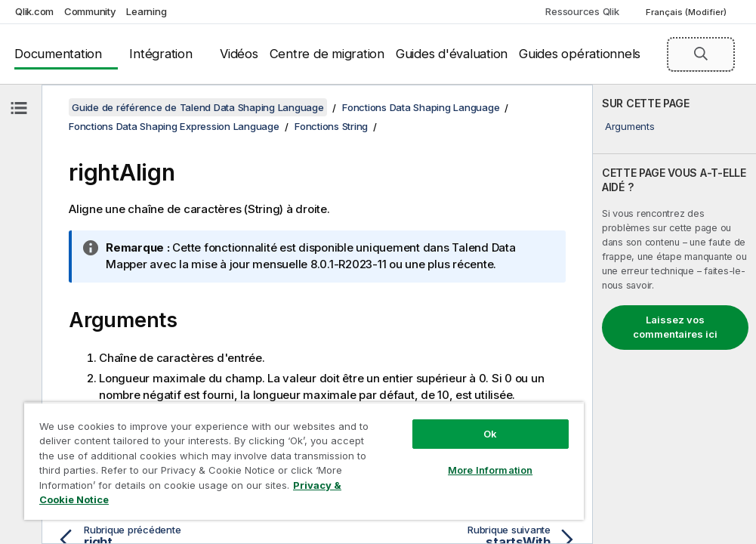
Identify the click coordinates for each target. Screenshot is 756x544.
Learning (146, 11)
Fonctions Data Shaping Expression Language (174, 126)
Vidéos (239, 54)
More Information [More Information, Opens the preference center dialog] (490, 470)
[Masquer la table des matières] (19, 108)
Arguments (630, 126)
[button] (701, 54)
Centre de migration (327, 54)
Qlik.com (34, 11)
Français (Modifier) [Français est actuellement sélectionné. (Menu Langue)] (687, 12)
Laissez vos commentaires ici (675, 327)
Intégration (160, 54)
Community (90, 11)
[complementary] (674, 314)
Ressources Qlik (582, 11)
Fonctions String (331, 126)
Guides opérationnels (580, 54)
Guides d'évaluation (452, 54)
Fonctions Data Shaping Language (421, 107)
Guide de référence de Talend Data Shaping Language (198, 107)
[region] (304, 461)
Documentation (58, 54)
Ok (490, 434)
